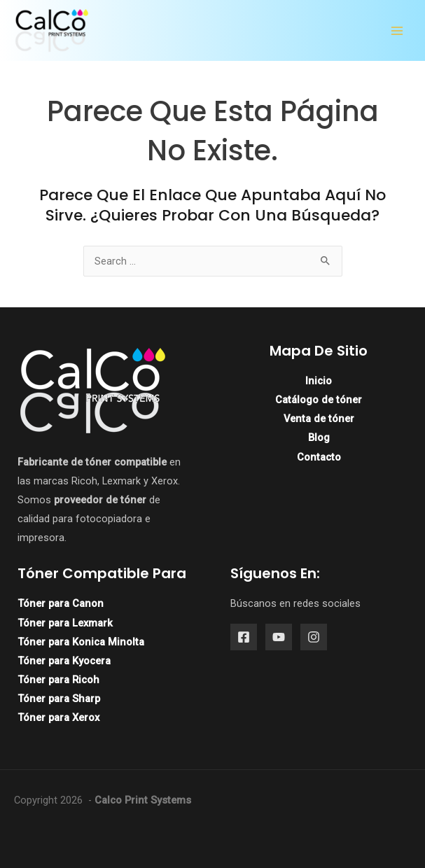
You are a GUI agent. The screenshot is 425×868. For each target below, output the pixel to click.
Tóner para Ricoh (58, 680)
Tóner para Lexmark (65, 623)
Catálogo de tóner (319, 400)
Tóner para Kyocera (64, 661)
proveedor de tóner (100, 500)
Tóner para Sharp (59, 699)
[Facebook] (244, 637)
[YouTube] (279, 637)
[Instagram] (314, 637)
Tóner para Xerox (58, 717)
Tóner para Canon (61, 603)
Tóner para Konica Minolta (81, 642)
